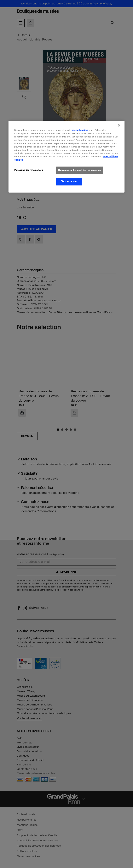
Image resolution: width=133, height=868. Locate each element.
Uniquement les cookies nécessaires (80, 170)
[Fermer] (119, 126)
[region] (66, 157)
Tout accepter (69, 181)
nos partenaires (80, 130)
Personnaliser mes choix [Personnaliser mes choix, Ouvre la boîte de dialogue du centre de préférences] (29, 170)
